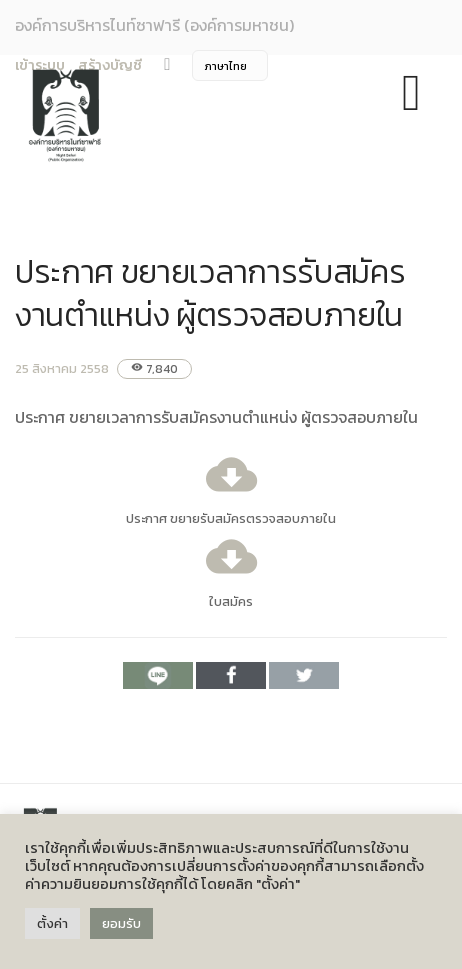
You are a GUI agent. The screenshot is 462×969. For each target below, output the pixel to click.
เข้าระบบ (40, 65)
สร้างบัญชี (110, 65)
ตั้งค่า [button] (52, 923)
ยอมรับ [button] (121, 923)
